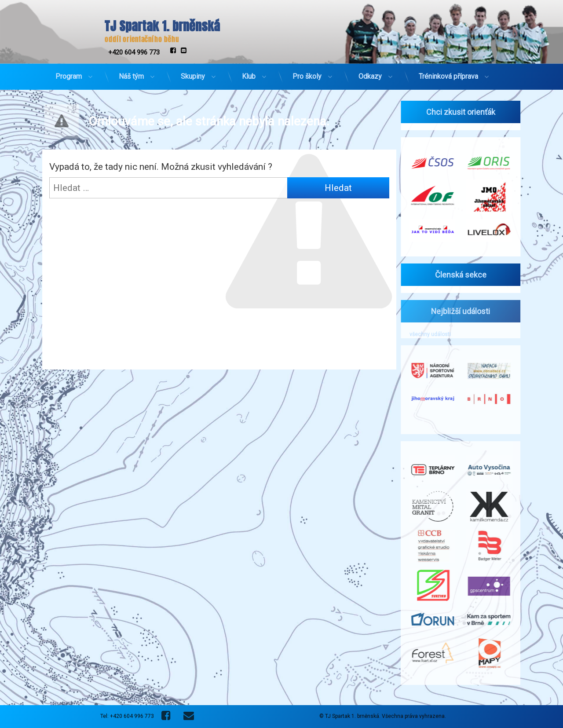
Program (69, 73)
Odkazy (370, 73)
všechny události (426, 334)
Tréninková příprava (448, 73)
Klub (249, 73)
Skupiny (193, 73)
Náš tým (131, 73)
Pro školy (307, 73)
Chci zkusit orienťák (456, 112)
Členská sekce (456, 275)
